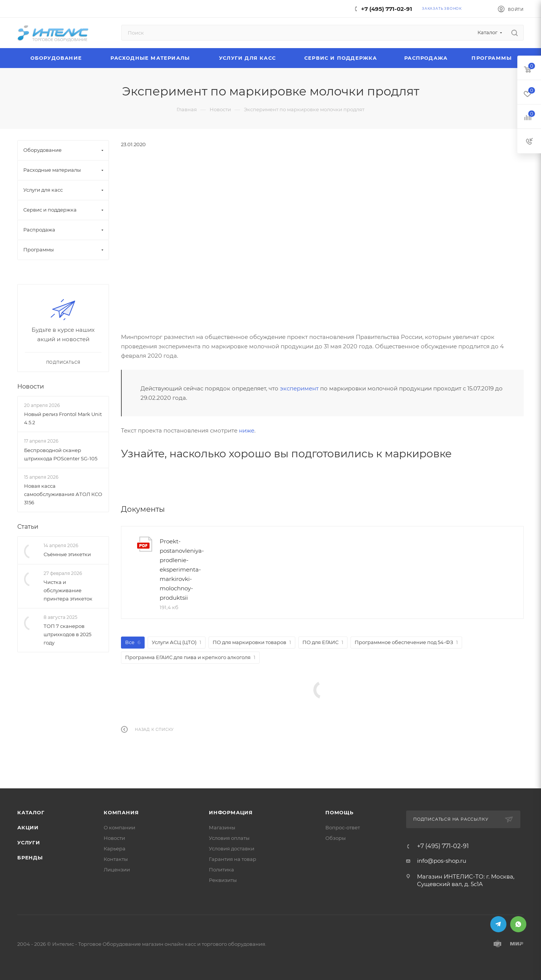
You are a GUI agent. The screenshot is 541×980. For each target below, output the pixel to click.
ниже (247, 430)
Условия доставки (232, 848)
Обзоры (335, 838)
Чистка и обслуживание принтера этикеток (68, 590)
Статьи (28, 527)
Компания (121, 812)
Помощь (339, 812)
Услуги (29, 842)
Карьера (115, 848)
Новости (31, 386)
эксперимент (299, 388)
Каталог (31, 812)
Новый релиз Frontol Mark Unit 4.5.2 (63, 418)
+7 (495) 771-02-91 (387, 9)
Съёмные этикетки (67, 554)
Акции (28, 827)
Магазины (222, 827)
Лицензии (117, 870)
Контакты (116, 859)
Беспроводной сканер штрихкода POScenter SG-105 (61, 454)
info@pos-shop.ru (442, 861)
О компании (119, 827)
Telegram (498, 924)
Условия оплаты (229, 838)
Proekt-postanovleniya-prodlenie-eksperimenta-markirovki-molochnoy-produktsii (182, 569)
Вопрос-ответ (343, 827)
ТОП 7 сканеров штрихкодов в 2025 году (67, 634)
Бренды (30, 857)
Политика (221, 870)
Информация (231, 812)
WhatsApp (518, 924)
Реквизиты (223, 880)
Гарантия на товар (233, 859)
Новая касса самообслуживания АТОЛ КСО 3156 (63, 494)
